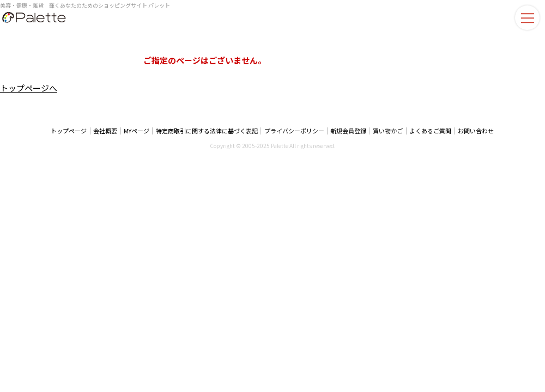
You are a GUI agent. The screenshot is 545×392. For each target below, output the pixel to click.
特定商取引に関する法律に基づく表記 (207, 131)
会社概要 (107, 131)
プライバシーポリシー (294, 131)
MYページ (138, 131)
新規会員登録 (348, 131)
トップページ (71, 131)
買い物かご (387, 131)
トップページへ (29, 88)
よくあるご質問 (429, 131)
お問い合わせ (474, 131)
